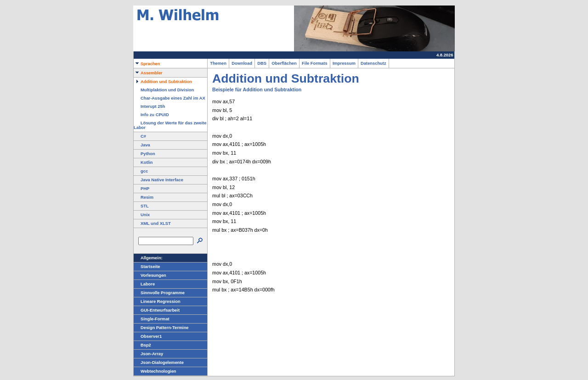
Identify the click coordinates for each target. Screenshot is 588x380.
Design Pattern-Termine (161, 328)
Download (242, 63)
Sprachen (147, 64)
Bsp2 (142, 345)
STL (141, 206)
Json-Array (148, 354)
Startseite (147, 267)
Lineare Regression (157, 302)
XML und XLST (152, 224)
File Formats (315, 63)
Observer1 (148, 336)
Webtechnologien (155, 371)
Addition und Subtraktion (163, 82)
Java (142, 145)
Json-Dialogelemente (159, 363)
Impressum (344, 63)
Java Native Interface (158, 180)
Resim (144, 197)
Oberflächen (284, 63)
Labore (144, 284)
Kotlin (143, 162)
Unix (142, 215)
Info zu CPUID (151, 115)
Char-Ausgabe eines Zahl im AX (170, 98)
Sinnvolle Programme (159, 293)
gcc (141, 171)
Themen (218, 63)
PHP (141, 189)
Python (144, 154)
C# (140, 136)
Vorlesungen (150, 275)
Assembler (148, 73)
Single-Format (152, 319)
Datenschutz (373, 63)
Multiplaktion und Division (164, 90)
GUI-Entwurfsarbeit (157, 310)
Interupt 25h (149, 106)
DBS (262, 63)
